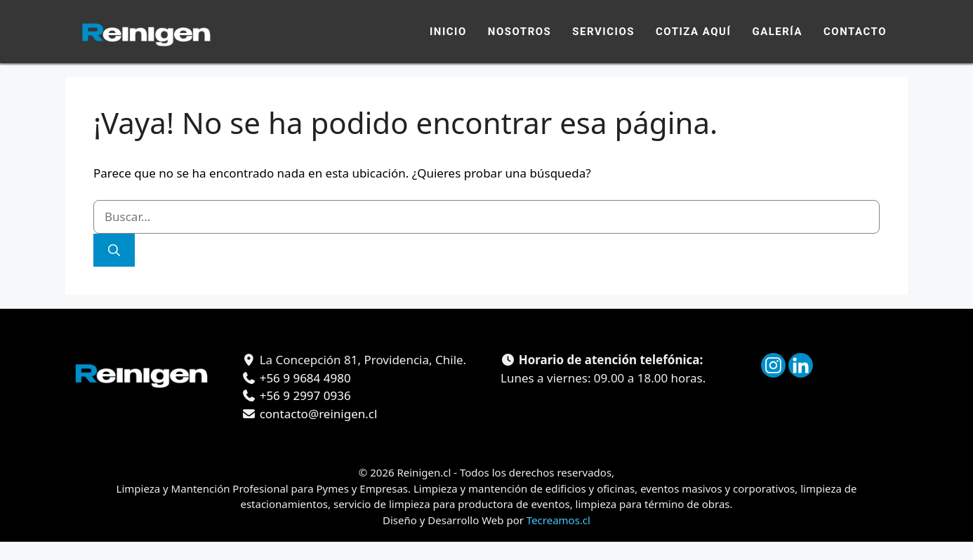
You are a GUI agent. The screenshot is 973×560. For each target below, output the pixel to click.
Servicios (603, 32)
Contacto (855, 32)
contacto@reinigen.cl (317, 414)
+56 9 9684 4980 (303, 378)
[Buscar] (114, 251)
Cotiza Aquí (693, 32)
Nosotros (520, 32)
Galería (777, 32)
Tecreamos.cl (558, 520)
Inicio (448, 32)
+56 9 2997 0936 (303, 395)
